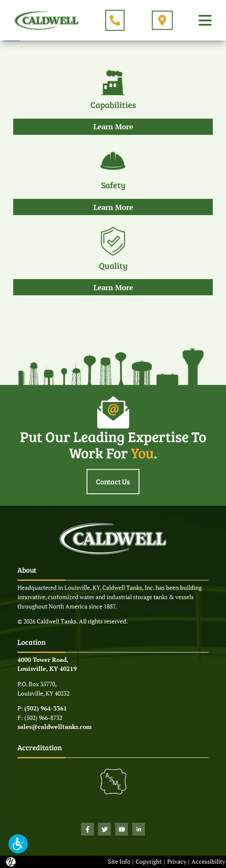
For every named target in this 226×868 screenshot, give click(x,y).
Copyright (149, 862)
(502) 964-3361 (46, 708)
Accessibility (208, 862)
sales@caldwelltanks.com (55, 727)
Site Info (119, 862)
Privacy (177, 862)
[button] (18, 844)
